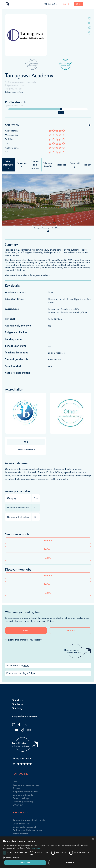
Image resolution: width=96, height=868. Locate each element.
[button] (48, 857)
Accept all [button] (25, 863)
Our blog (17, 708)
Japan (48, 549)
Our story (17, 700)
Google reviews (22, 758)
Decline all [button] (70, 863)
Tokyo (48, 541)
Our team (17, 704)
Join (78, 4)
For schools (51, 4)
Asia (48, 558)
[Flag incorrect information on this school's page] (89, 23)
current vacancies (18, 275)
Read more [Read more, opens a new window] (36, 848)
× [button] (93, 839)
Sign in (66, 4)
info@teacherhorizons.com (25, 716)
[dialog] (48, 852)
